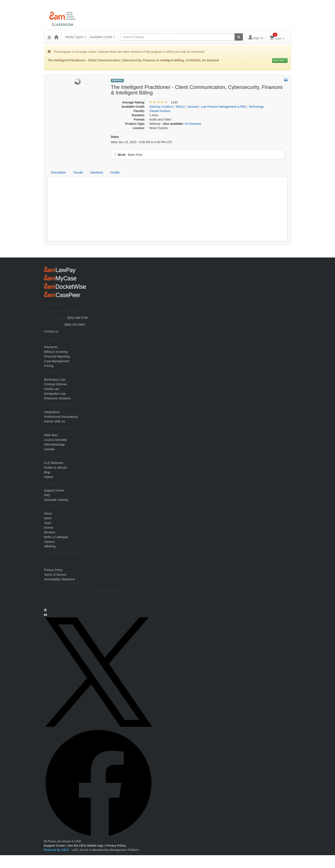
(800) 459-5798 (78, 318)
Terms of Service (55, 575)
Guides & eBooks (56, 468)
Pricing (49, 366)
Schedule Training (56, 500)
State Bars (51, 435)
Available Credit (102, 37)
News (48, 518)
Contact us (51, 331)
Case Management (57, 361)
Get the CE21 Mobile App (85, 846)
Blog (47, 472)
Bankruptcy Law (55, 380)
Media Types (76, 37)
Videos (49, 477)
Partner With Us (55, 421)
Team (48, 523)
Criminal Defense (55, 384)
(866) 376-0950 (75, 325)
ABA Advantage (54, 444)
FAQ (47, 495)
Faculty (78, 172)
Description (59, 172)
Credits (115, 172)
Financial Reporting (57, 356)
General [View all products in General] (192, 107)
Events (49, 528)
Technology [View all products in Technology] (256, 107)
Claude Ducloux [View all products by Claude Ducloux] (160, 111)
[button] (49, 37)
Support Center (54, 490)
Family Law (52, 389)
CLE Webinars (54, 463)
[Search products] (239, 37)
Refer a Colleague (56, 537)
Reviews (50, 532)
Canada (49, 449)
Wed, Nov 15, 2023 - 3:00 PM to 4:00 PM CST (142, 142)
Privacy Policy (53, 570)
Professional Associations (61, 417)
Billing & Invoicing (56, 352)
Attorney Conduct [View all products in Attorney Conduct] (161, 107)
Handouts (97, 172)
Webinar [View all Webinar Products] (117, 80)
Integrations (52, 412)
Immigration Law (55, 394)
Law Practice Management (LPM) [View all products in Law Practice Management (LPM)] (223, 107)
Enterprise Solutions (57, 398)
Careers (49, 542)
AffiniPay (50, 546)
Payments (51, 347)
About (48, 513)
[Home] (56, 37)
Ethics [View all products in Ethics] (180, 107)
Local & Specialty (55, 440)
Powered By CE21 (57, 850)
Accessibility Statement (59, 579)
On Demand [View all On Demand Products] (193, 124)
